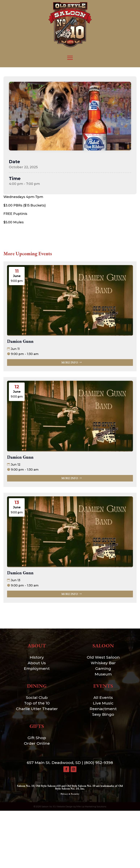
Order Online (37, 743)
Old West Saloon (103, 657)
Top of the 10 (37, 703)
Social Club (37, 697)
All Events (103, 697)
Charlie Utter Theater (37, 709)
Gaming (103, 668)
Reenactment (103, 709)
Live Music (103, 703)
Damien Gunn (20, 341)
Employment (37, 668)
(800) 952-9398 (99, 763)
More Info (70, 362)
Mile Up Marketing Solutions (91, 806)
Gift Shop (37, 738)
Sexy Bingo (103, 714)
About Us (37, 663)
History (37, 657)
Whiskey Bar (103, 663)
